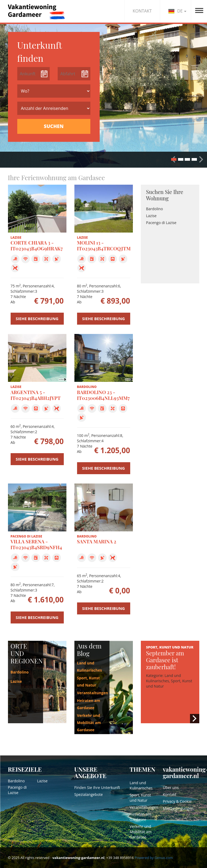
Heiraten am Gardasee (140, 817)
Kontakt (170, 794)
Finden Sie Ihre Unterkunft (97, 788)
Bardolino (155, 209)
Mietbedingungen (178, 808)
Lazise (151, 216)
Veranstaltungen (93, 693)
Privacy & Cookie (177, 801)
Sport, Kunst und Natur (140, 798)
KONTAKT (142, 11)
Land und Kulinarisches (141, 785)
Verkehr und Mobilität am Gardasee (89, 723)
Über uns (171, 788)
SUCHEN (54, 126)
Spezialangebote (89, 794)
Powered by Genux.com (154, 858)
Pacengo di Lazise (161, 223)
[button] (201, 159)
